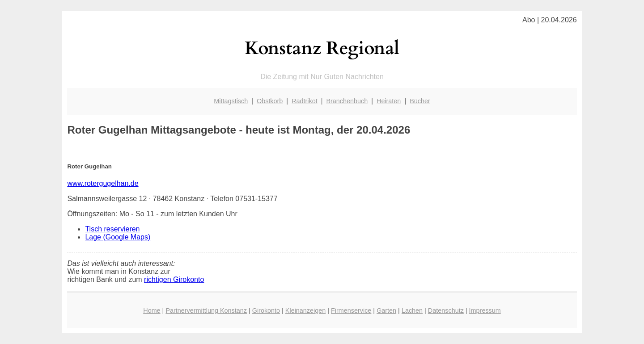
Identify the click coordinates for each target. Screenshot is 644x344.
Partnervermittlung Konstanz (206, 310)
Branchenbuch (347, 101)
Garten (386, 310)
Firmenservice (351, 310)
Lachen (412, 310)
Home (152, 310)
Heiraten (389, 101)
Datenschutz (446, 310)
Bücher (420, 101)
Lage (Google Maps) (118, 237)
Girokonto (266, 310)
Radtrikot (305, 101)
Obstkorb (270, 101)
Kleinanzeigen (305, 310)
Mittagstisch (231, 101)
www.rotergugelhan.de (103, 183)
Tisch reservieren (112, 229)
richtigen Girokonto (174, 279)
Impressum (485, 310)
